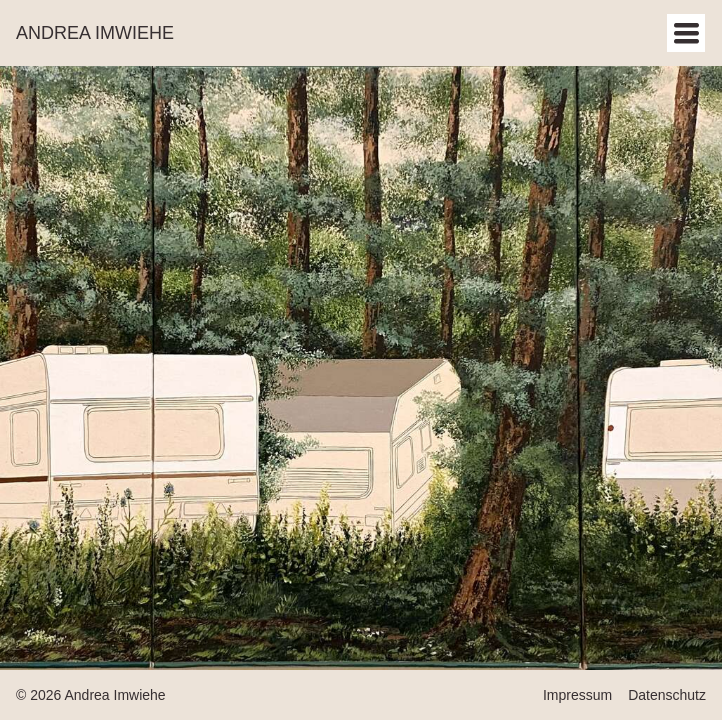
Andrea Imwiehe (95, 33)
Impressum (577, 695)
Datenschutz (667, 695)
